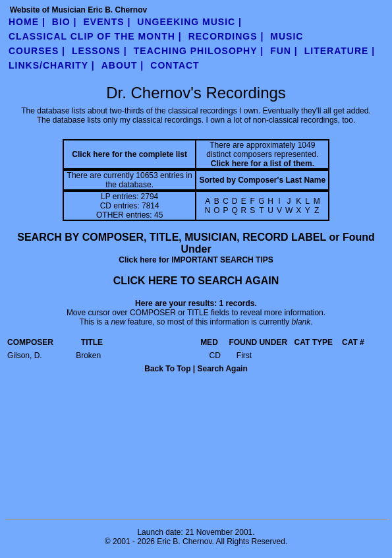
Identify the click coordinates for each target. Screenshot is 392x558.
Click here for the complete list (129, 154)
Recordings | (226, 36)
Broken (88, 356)
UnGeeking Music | (189, 22)
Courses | (37, 51)
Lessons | (99, 51)
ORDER (160, 401)
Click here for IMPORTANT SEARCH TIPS (196, 260)
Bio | (65, 22)
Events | (107, 22)
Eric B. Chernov (184, 542)
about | (123, 65)
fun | (284, 51)
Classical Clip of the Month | (95, 36)
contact (175, 65)
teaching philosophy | (199, 51)
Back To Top (167, 369)
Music (287, 36)
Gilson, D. (25, 356)
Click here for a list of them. (263, 164)
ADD (255, 401)
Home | (27, 22)
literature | (340, 51)
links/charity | (52, 65)
